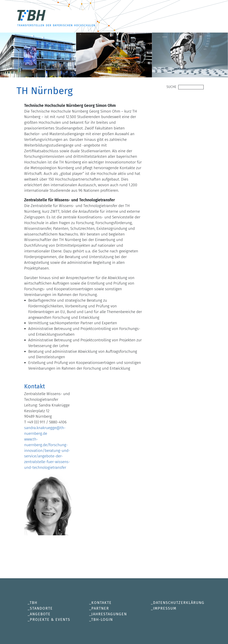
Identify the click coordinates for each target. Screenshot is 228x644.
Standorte (41, 608)
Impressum (165, 608)
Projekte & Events (50, 620)
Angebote (40, 614)
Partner (100, 608)
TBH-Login (102, 620)
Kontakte (102, 603)
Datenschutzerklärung (179, 603)
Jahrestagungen (109, 614)
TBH (33, 603)
